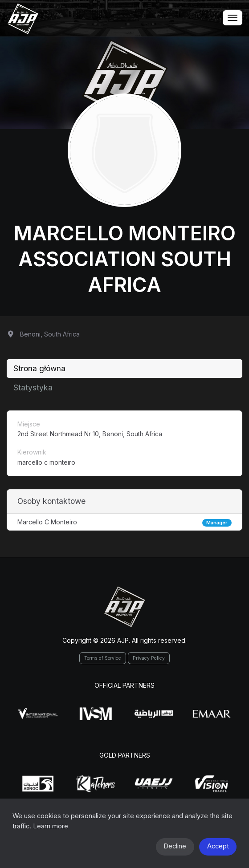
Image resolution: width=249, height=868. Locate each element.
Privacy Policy (149, 658)
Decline (175, 846)
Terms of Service (102, 658)
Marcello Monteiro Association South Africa (125, 259)
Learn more (51, 826)
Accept (218, 846)
